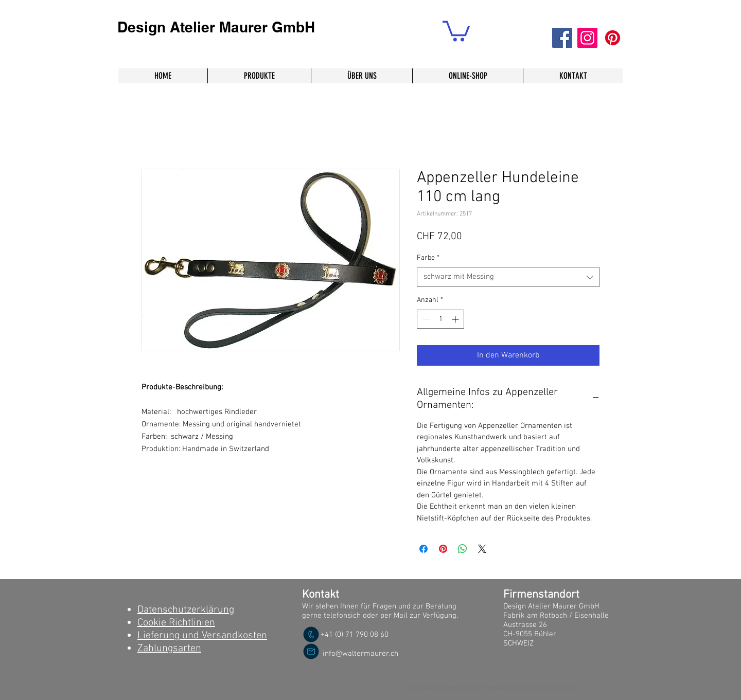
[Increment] (456, 319)
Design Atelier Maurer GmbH (216, 27)
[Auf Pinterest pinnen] (443, 549)
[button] (456, 30)
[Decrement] (425, 319)
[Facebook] (562, 38)
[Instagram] (587, 38)
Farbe (428, 258)
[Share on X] (482, 549)
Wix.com (561, 688)
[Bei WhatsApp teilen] (463, 549)
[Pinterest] (613, 38)
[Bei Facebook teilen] (424, 549)
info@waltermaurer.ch (360, 654)
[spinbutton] (440, 319)
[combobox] (508, 277)
